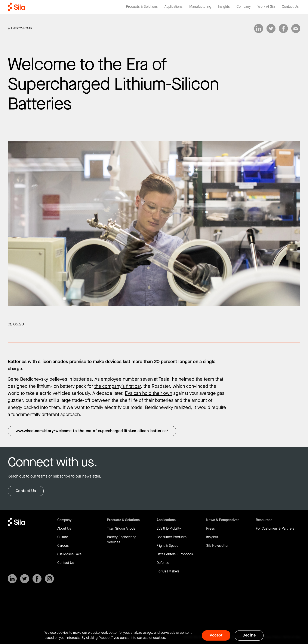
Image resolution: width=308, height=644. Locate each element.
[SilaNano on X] (25, 579)
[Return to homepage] (16, 7)
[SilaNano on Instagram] (49, 579)
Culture (63, 537)
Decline (249, 635)
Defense (163, 563)
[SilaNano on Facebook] (37, 579)
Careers (63, 546)
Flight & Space (167, 546)
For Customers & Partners (275, 529)
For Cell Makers (168, 571)
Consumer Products (172, 537)
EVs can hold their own (149, 393)
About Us (64, 529)
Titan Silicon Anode (121, 529)
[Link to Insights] (20, 28)
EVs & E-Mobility (169, 529)
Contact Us (26, 491)
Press (210, 529)
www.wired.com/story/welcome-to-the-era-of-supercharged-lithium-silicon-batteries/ (92, 431)
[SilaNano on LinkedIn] (12, 579)
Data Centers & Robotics (175, 554)
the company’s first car (118, 386)
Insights (212, 537)
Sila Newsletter (217, 546)
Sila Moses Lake (69, 554)
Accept (216, 635)
